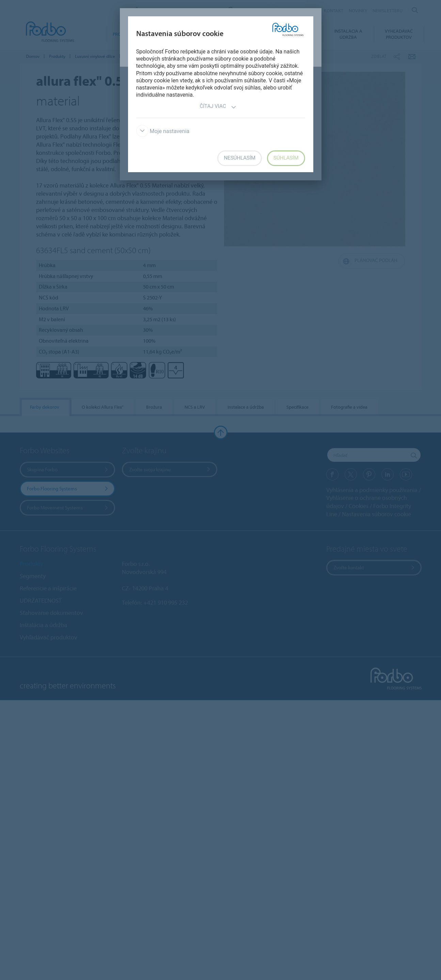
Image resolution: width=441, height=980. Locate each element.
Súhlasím (286, 158)
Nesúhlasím (240, 158)
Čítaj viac (218, 107)
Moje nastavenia (163, 131)
